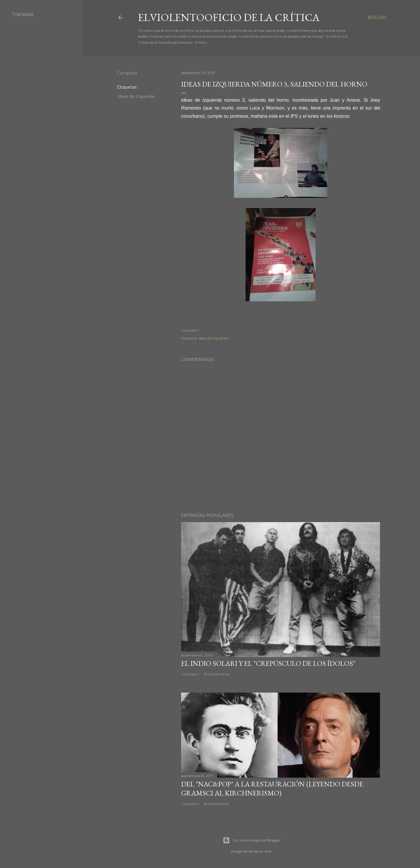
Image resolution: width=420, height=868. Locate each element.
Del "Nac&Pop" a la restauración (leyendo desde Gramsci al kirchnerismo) (272, 788)
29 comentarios (217, 674)
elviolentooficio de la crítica (229, 17)
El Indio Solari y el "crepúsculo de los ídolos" (268, 663)
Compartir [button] (127, 73)
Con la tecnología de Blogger (252, 840)
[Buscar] (377, 17)
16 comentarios (216, 804)
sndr (268, 851)
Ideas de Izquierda (136, 96)
